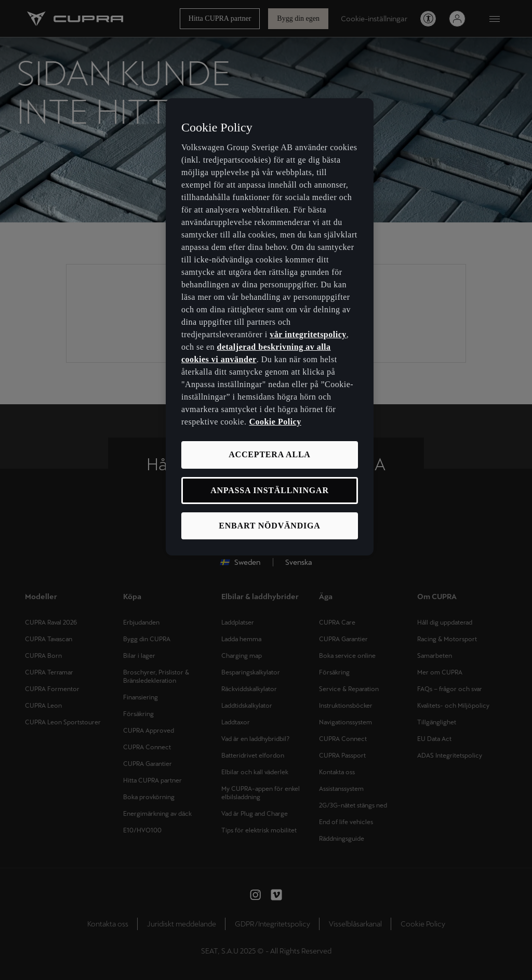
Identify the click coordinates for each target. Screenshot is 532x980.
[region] (270, 327)
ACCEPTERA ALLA (269, 454)
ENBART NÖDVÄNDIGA (269, 526)
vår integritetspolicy (308, 334)
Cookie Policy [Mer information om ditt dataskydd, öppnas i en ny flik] (275, 422)
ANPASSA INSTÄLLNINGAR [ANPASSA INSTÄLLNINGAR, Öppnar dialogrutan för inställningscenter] (270, 490)
